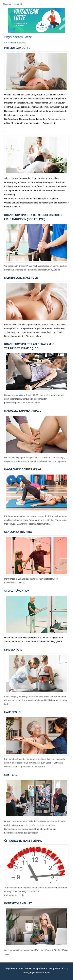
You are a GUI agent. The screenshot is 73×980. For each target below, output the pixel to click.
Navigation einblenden (14, 4)
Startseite (22, 43)
